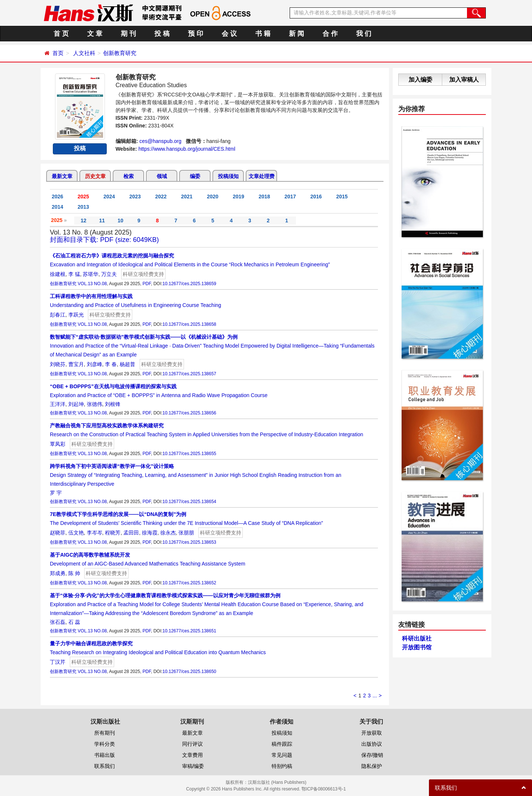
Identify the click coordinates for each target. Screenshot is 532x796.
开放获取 (372, 733)
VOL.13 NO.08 (92, 284)
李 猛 (74, 274)
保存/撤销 (372, 755)
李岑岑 (95, 533)
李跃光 (76, 315)
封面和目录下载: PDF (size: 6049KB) (104, 240)
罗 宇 (56, 493)
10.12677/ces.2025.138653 (189, 542)
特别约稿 (282, 766)
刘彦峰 (95, 364)
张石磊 (58, 622)
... (375, 696)
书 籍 (263, 34)
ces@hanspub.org (160, 141)
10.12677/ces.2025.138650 (189, 672)
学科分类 (105, 744)
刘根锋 (113, 404)
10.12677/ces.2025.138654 (189, 502)
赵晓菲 (58, 533)
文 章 (95, 34)
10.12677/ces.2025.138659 (189, 284)
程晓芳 (113, 533)
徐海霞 (150, 533)
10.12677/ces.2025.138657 (189, 374)
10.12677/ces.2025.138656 (189, 413)
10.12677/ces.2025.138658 (189, 324)
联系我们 (105, 766)
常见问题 (282, 755)
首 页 (61, 34)
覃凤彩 (58, 444)
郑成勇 (58, 573)
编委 (195, 176)
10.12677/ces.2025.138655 (189, 454)
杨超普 (127, 364)
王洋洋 (58, 404)
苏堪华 (91, 274)
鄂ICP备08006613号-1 (324, 789)
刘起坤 (76, 404)
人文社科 (84, 53)
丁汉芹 (58, 662)
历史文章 (95, 176)
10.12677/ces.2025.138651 (189, 631)
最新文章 (62, 176)
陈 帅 (74, 573)
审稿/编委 (193, 766)
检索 (129, 176)
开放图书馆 (417, 647)
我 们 (364, 34)
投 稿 (162, 34)
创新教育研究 (120, 53)
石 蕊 (74, 622)
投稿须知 (228, 176)
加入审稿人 (464, 80)
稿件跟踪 (282, 744)
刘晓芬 (58, 364)
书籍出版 (105, 755)
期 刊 (128, 34)
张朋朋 (186, 533)
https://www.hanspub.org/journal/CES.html (187, 149)
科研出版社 (417, 638)
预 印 (196, 34)
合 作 (330, 34)
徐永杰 (168, 533)
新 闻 (296, 34)
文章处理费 (262, 176)
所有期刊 (105, 733)
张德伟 (95, 404)
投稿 (80, 148)
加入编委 (420, 80)
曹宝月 (76, 364)
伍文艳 (76, 533)
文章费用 (192, 755)
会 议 (229, 34)
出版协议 (372, 744)
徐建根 (58, 274)
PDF (147, 284)
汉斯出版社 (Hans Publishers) (277, 782)
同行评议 (192, 744)
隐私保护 (372, 766)
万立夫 (109, 274)
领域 (162, 176)
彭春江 (58, 315)
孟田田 (131, 533)
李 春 (111, 364)
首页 (58, 53)
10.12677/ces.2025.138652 (189, 583)
